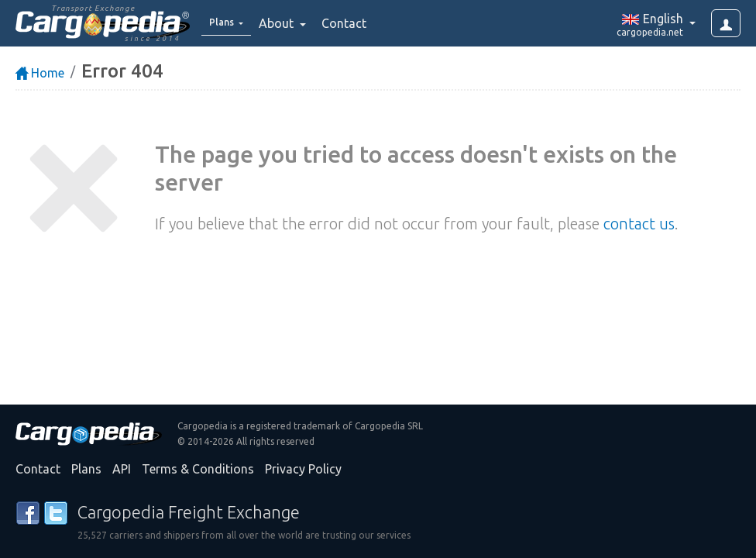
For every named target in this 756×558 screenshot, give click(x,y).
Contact (354, 23)
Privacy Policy (303, 469)
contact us (639, 224)
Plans (86, 469)
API (122, 469)
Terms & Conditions (198, 469)
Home (40, 73)
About (288, 23)
